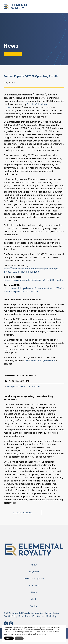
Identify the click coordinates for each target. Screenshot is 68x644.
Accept (9, 638)
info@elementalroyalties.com (24, 386)
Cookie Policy (11, 616)
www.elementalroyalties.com (40, 361)
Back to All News (23, 513)
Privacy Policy (52, 613)
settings (42, 634)
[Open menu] (63, 6)
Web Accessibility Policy (44, 616)
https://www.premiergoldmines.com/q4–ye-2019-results (33, 280)
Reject (19, 638)
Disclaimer (25, 616)
